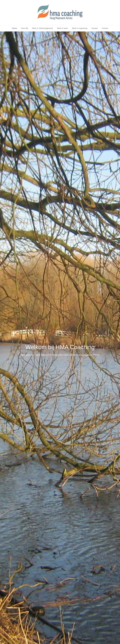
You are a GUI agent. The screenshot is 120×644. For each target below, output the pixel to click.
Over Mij (24, 28)
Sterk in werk (62, 28)
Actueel (95, 28)
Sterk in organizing (80, 28)
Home (14, 28)
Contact (105, 28)
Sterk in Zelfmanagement (42, 28)
